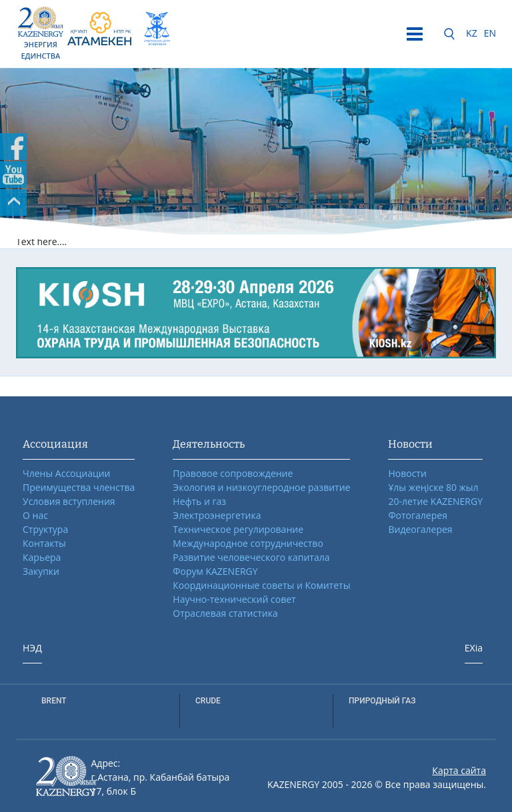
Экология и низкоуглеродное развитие (261, 487)
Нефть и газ (199, 501)
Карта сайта (459, 770)
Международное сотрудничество (248, 543)
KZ (472, 33)
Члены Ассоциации (67, 473)
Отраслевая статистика (225, 613)
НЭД (32, 648)
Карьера (42, 557)
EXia (474, 648)
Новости (407, 473)
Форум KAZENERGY (215, 571)
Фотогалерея (417, 515)
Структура (45, 529)
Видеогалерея (420, 529)
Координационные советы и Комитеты (261, 585)
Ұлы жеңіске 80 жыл (433, 487)
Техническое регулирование (238, 529)
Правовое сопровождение (233, 473)
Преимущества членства (79, 487)
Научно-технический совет (234, 599)
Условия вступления (69, 501)
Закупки (41, 571)
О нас (35, 515)
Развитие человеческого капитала (251, 557)
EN (490, 33)
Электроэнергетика (217, 515)
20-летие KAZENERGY (435, 501)
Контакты (44, 543)
